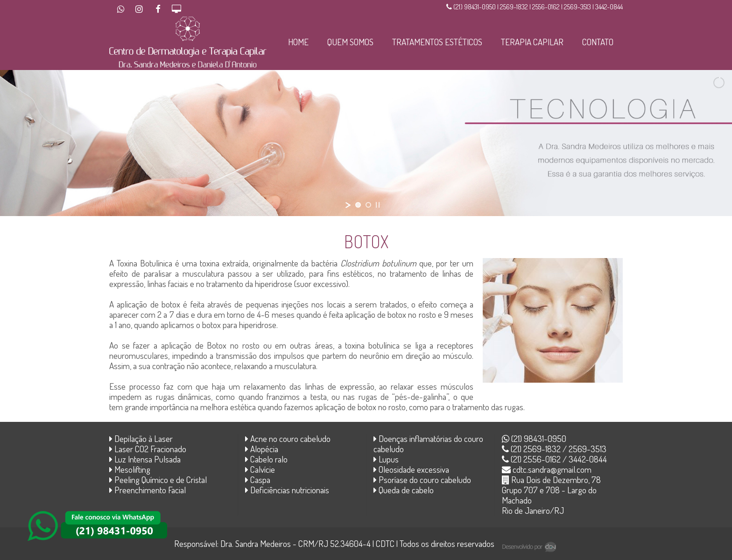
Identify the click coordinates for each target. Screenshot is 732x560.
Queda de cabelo (404, 490)
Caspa (258, 479)
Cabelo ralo (266, 459)
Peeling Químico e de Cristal (158, 479)
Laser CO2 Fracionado (148, 449)
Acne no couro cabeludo (288, 438)
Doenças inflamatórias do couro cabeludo (428, 444)
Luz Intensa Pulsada (145, 459)
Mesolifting (130, 469)
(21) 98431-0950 (534, 438)
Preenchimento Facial (148, 490)
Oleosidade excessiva (411, 469)
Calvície (260, 469)
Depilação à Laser (141, 438)
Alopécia (262, 449)
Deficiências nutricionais (287, 490)
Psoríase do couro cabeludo (422, 479)
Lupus (386, 459)
